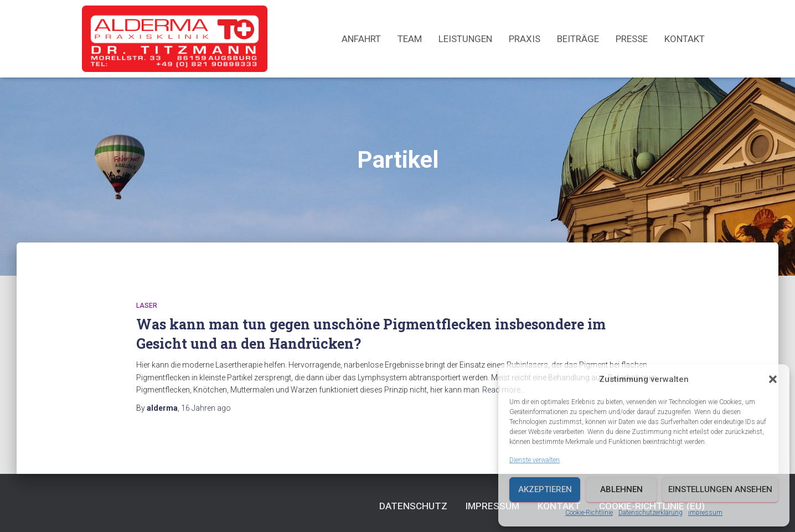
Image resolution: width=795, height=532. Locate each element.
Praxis (525, 39)
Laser (147, 306)
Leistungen (465, 39)
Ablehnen (621, 489)
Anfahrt (361, 39)
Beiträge (578, 39)
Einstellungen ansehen (720, 489)
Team (410, 39)
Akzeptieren (545, 489)
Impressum (705, 513)
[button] (773, 379)
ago (206, 408)
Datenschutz (413, 506)
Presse (632, 39)
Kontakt (685, 39)
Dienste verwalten (535, 460)
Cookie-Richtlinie (589, 513)
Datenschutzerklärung (651, 513)
